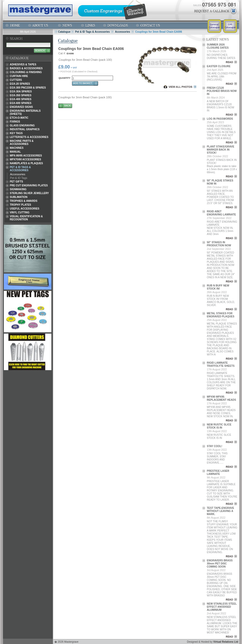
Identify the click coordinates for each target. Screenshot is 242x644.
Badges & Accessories (26, 68)
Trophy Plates (20, 205)
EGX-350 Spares (21, 95)
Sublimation (19, 197)
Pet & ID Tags (19, 178)
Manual (15, 152)
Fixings (15, 122)
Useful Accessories (25, 209)
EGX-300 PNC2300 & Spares (28, 88)
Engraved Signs (21, 107)
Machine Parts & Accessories (22, 142)
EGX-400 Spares (21, 99)
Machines (17, 148)
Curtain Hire (19, 76)
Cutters (16, 80)
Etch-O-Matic (19, 118)
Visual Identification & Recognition (26, 218)
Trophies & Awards (24, 201)
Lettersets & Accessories (29, 137)
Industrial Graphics (25, 129)
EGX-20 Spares (20, 84)
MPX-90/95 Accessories (26, 156)
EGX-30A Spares (21, 92)
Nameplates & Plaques (26, 163)
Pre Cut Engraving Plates (29, 185)
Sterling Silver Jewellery (29, 193)
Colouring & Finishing (26, 72)
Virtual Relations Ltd (226, 642)
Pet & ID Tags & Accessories (92, 32)
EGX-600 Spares (21, 103)
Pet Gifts (16, 182)
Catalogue (64, 32)
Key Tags (16, 133)
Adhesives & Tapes (23, 64)
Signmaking (18, 189)
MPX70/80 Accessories (25, 159)
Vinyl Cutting (20, 212)
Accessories (122, 32)
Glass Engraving (22, 125)
